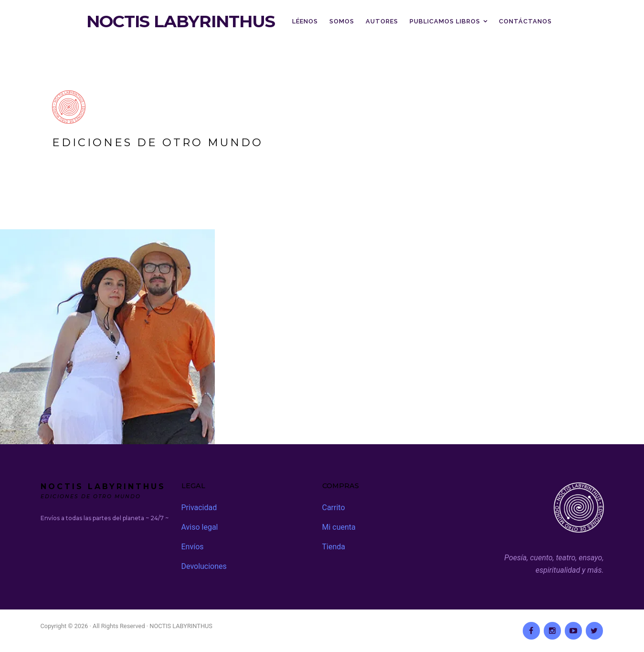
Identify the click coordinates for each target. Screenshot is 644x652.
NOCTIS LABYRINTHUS (181, 21)
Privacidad (199, 508)
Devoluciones (204, 566)
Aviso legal (200, 527)
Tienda (334, 547)
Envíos (193, 547)
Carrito (334, 508)
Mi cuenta (339, 527)
